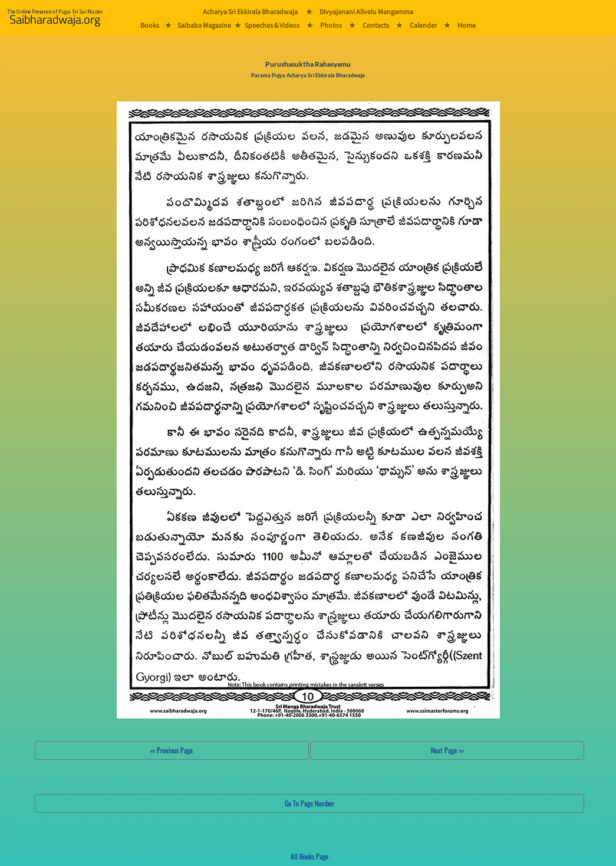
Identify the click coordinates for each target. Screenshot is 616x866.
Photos (331, 25)
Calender (423, 25)
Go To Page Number (309, 803)
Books (150, 25)
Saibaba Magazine (204, 25)
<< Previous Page (172, 750)
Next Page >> (447, 750)
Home (467, 25)
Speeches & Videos (272, 25)
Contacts (376, 25)
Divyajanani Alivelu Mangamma (366, 12)
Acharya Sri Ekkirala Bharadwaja (250, 12)
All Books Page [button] (309, 856)
